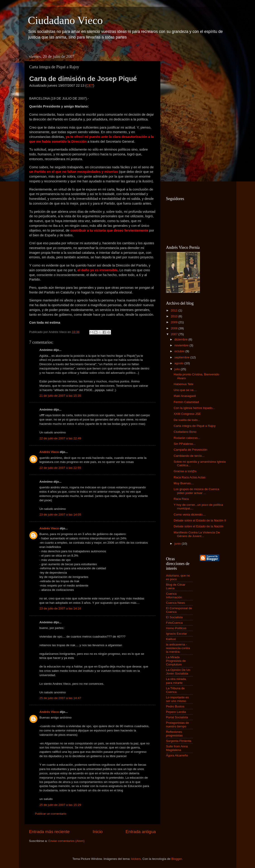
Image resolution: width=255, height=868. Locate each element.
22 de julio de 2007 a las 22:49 (60, 438)
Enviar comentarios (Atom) (67, 841)
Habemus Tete (184, 384)
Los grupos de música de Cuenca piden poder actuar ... (196, 491)
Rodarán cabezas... (187, 438)
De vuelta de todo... (187, 420)
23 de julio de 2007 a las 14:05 (60, 515)
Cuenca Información (174, 595)
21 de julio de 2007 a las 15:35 (60, 396)
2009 (175, 322)
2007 (175, 334)
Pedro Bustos (175, 706)
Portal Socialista (177, 717)
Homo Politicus (176, 628)
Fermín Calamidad (186, 402)
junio (178, 544)
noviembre (182, 345)
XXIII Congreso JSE (187, 414)
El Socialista (174, 617)
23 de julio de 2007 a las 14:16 (60, 608)
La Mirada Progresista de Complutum (176, 661)
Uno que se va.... (185, 390)
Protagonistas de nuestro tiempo (177, 725)
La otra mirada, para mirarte (176, 681)
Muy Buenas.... (184, 483)
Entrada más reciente (49, 832)
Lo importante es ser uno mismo (177, 699)
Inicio (98, 832)
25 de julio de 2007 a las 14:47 (60, 698)
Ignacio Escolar (176, 634)
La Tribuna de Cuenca (175, 690)
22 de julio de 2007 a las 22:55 (60, 468)
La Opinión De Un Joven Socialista (178, 672)
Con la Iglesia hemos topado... (194, 408)
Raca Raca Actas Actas (190, 477)
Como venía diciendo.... (190, 515)
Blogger (177, 859)
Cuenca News (176, 603)
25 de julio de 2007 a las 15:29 (60, 805)
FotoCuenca (174, 623)
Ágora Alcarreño (177, 755)
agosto (179, 363)
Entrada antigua (141, 832)
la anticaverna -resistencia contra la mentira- (178, 648)
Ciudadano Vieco (65, 20)
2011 (175, 310)
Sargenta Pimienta (179, 741)
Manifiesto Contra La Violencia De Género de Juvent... (197, 534)
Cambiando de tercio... (189, 456)
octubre (180, 351)
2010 (175, 316)
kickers (136, 859)
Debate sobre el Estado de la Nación (199, 526)
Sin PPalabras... (185, 444)
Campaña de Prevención (191, 450)
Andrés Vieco (49, 452)
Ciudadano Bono (185, 432)
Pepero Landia (176, 712)
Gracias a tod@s (185, 471)
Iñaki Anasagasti (185, 396)
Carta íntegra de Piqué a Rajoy (195, 426)
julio (178, 369)
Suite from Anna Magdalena (177, 748)
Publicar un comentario (51, 814)
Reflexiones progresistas (174, 734)
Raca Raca (181, 499)
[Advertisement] (184, 120)
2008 (175, 328)
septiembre (182, 357)
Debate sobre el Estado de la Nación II (200, 520)
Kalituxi (171, 639)
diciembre (181, 339)
